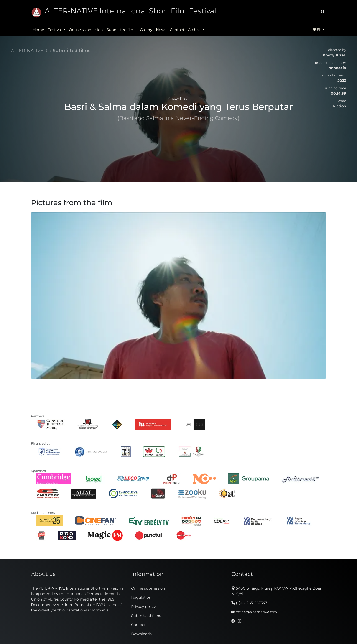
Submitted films (121, 30)
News (161, 30)
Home (38, 30)
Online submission (86, 30)
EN (317, 30)
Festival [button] (55, 30)
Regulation (141, 597)
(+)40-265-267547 (249, 603)
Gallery (146, 30)
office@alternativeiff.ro (254, 612)
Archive (195, 30)
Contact (177, 30)
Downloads (141, 634)
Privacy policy (143, 607)
